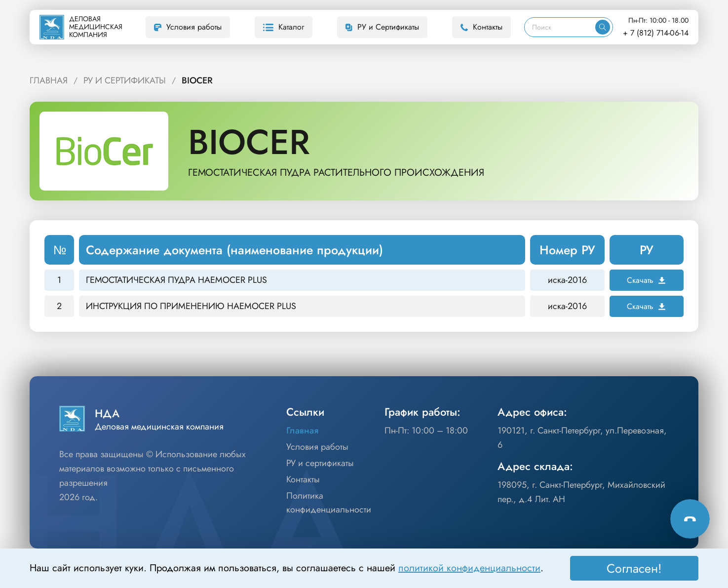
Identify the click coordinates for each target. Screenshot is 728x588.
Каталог (284, 27)
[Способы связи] (690, 519)
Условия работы (188, 27)
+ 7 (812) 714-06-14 (656, 33)
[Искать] (603, 27)
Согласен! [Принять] (634, 568)
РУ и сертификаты (320, 463)
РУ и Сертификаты (382, 27)
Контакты (481, 27)
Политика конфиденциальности (329, 503)
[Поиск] (560, 27)
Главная (49, 80)
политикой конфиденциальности (469, 568)
